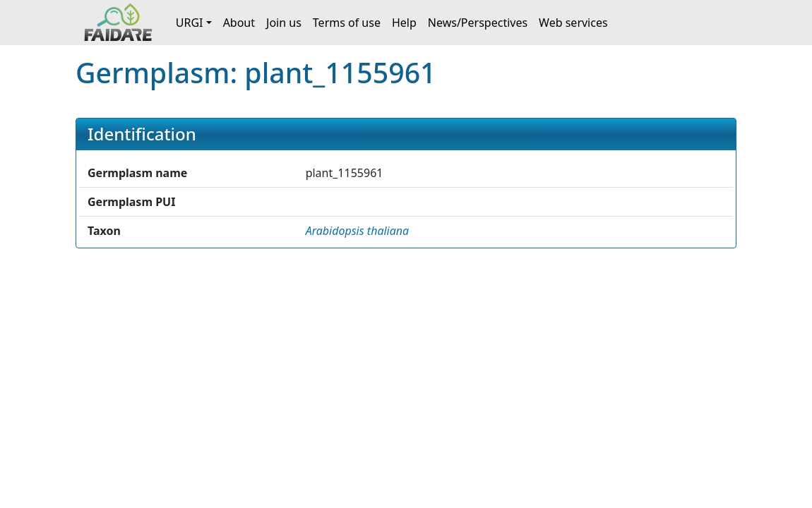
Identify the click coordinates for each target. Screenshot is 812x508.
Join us (284, 23)
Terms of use (347, 23)
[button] (358, 231)
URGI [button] (190, 23)
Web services (573, 23)
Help (404, 23)
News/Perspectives (478, 23)
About (239, 23)
